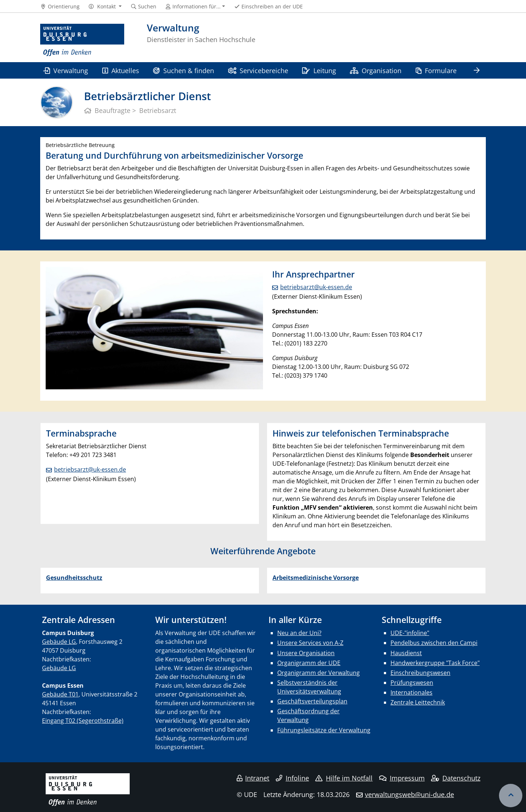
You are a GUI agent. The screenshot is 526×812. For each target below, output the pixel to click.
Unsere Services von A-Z (310, 643)
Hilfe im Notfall (344, 778)
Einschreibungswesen (420, 673)
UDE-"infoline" (410, 633)
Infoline (292, 778)
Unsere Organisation (306, 653)
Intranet (253, 778)
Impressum (402, 778)
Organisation (376, 70)
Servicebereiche (258, 70)
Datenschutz (456, 778)
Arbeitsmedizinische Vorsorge (316, 578)
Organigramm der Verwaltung (319, 673)
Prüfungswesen (412, 683)
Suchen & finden (183, 70)
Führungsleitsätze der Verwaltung (324, 730)
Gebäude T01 (60, 694)
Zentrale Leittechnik (418, 702)
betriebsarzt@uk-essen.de (316, 287)
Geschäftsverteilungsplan (312, 701)
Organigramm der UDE (309, 663)
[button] (105, 7)
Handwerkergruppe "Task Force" (435, 663)
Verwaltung (66, 70)
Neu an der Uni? (299, 633)
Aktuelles (121, 70)
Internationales (411, 692)
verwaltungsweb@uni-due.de (409, 794)
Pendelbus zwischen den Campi (434, 643)
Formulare (436, 70)
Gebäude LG (59, 642)
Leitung (319, 70)
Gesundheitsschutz (74, 578)
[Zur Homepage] (82, 40)
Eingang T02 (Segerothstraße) (83, 721)
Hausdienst (406, 653)
